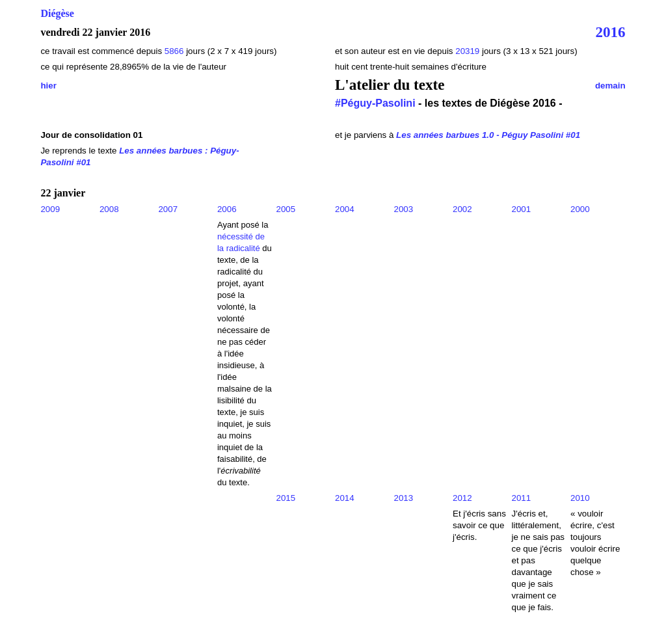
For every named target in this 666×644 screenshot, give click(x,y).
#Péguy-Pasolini (375, 103)
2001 (522, 209)
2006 (227, 209)
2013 (404, 498)
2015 (286, 498)
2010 (580, 498)
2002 (462, 209)
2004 (345, 209)
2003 (404, 209)
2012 (462, 498)
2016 (611, 32)
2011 (522, 498)
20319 (469, 51)
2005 (286, 209)
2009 (50, 209)
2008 (109, 209)
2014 (345, 498)
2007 (168, 209)
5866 (174, 51)
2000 (580, 209)
